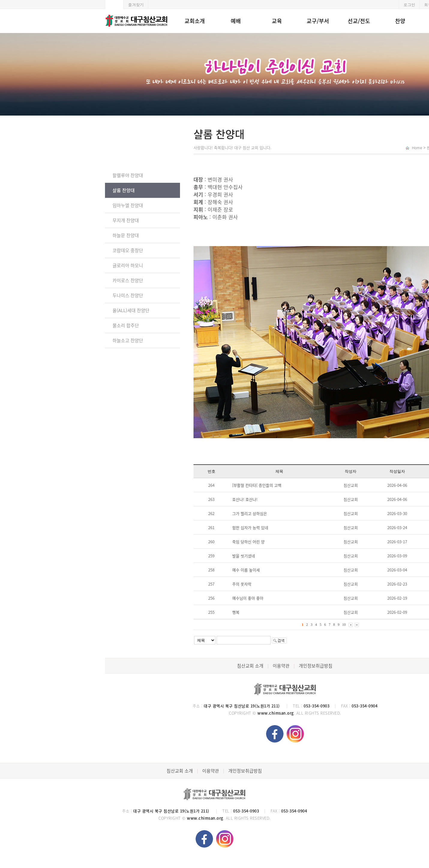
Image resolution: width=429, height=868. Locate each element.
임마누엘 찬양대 (128, 205)
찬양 (400, 21)
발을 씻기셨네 (244, 556)
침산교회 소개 (250, 666)
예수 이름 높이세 (246, 570)
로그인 (409, 5)
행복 (236, 612)
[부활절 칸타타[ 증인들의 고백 (257, 485)
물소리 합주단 (126, 325)
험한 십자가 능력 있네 (250, 527)
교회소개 (195, 21)
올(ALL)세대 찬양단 (131, 310)
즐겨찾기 (136, 5)
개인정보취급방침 (316, 666)
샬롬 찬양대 (124, 190)
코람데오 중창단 (128, 250)
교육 (277, 21)
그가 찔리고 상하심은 (250, 513)
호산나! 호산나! (245, 499)
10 (344, 625)
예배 (236, 21)
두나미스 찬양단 (128, 295)
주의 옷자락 (242, 584)
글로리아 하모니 (128, 265)
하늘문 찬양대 (126, 235)
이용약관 (281, 666)
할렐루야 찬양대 (128, 175)
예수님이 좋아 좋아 (248, 598)
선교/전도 (359, 21)
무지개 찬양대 (126, 220)
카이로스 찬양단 (128, 280)
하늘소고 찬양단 (128, 340)
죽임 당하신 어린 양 (248, 542)
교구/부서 (318, 21)
